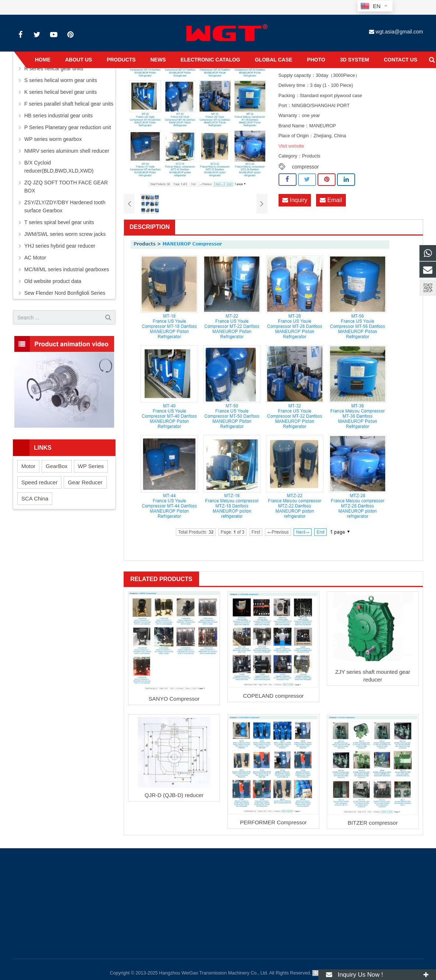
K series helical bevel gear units (61, 92)
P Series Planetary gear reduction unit (68, 127)
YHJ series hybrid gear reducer (60, 246)
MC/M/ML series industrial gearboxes (67, 269)
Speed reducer (39, 482)
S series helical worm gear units (61, 80)
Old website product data (53, 281)
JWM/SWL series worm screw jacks (65, 234)
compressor (306, 167)
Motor (28, 466)
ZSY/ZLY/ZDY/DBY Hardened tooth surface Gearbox (65, 206)
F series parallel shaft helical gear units (69, 104)
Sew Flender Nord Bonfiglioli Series (65, 293)
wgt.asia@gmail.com (399, 32)
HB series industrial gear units (59, 116)
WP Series (91, 466)
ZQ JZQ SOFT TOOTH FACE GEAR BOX (66, 187)
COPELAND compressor (273, 696)
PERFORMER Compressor (273, 822)
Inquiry (295, 200)
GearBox (56, 466)
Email (331, 200)
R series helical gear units (54, 68)
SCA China (35, 498)
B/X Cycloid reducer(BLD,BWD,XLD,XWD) (59, 167)
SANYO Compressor (174, 699)
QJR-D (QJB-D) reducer (174, 795)
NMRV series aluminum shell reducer (67, 151)
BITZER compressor (373, 823)
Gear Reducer (85, 482)
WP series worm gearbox (53, 139)
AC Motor (35, 258)
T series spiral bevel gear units (59, 222)
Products (311, 156)
